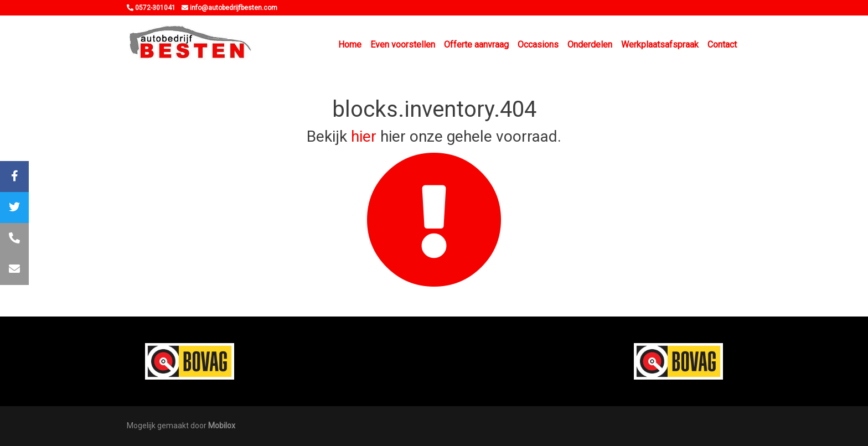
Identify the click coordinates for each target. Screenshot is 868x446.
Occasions (538, 45)
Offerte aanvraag (476, 45)
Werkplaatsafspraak (660, 45)
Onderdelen (590, 45)
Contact (722, 45)
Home (350, 45)
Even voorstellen (403, 45)
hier (364, 136)
